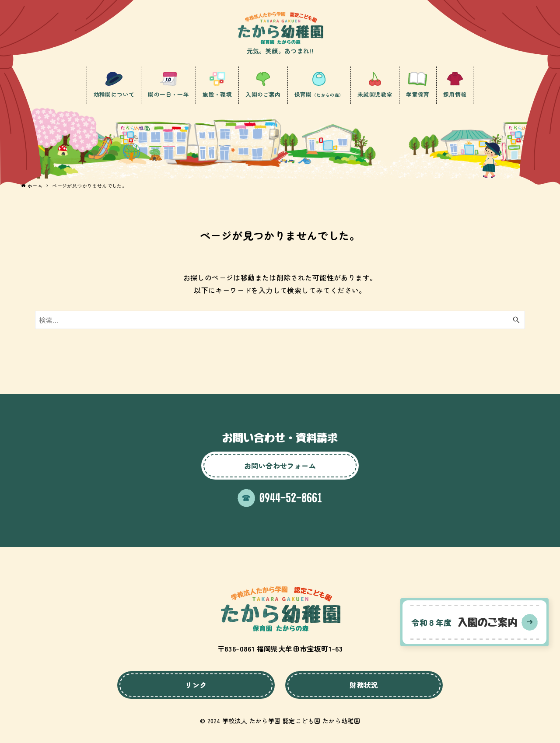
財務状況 (364, 685)
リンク (196, 685)
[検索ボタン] (516, 320)
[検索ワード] (280, 320)
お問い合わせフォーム (280, 466)
